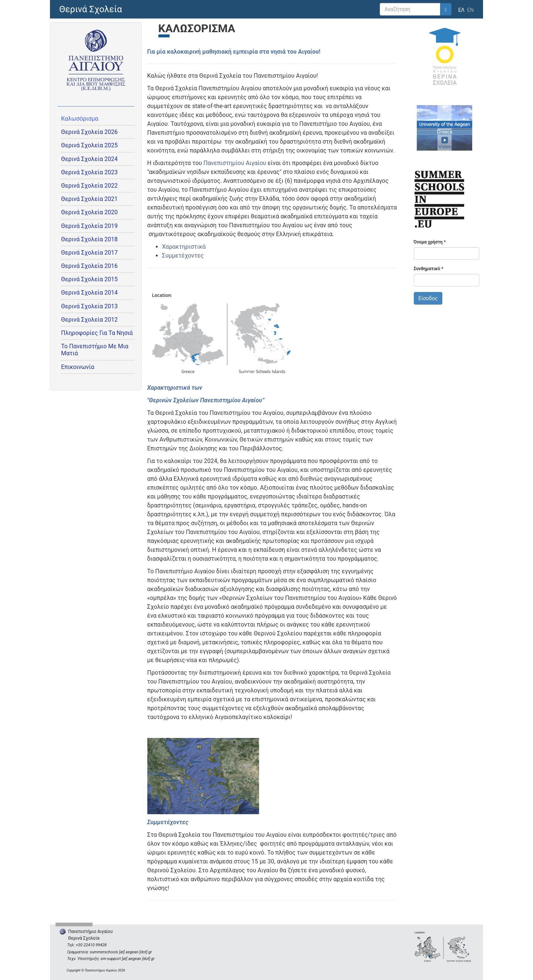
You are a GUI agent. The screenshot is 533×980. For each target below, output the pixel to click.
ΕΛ (461, 10)
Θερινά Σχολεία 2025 (89, 145)
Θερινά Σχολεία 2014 (89, 293)
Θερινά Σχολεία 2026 (89, 132)
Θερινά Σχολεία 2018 (89, 239)
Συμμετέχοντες (183, 256)
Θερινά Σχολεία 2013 (89, 306)
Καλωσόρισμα (80, 119)
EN (470, 10)
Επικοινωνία (78, 367)
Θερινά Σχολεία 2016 (89, 266)
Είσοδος (428, 298)
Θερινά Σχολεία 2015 (89, 279)
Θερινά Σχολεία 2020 (89, 212)
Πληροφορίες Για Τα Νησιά (97, 333)
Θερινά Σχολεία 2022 (89, 186)
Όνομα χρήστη (430, 242)
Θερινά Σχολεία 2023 (89, 172)
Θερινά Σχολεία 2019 (89, 226)
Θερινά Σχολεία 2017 (89, 253)
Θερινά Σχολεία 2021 (89, 199)
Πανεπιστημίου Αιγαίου (235, 163)
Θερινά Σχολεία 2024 (89, 159)
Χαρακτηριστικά (184, 247)
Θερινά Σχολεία (91, 9)
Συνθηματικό (429, 269)
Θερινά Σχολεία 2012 (89, 320)
